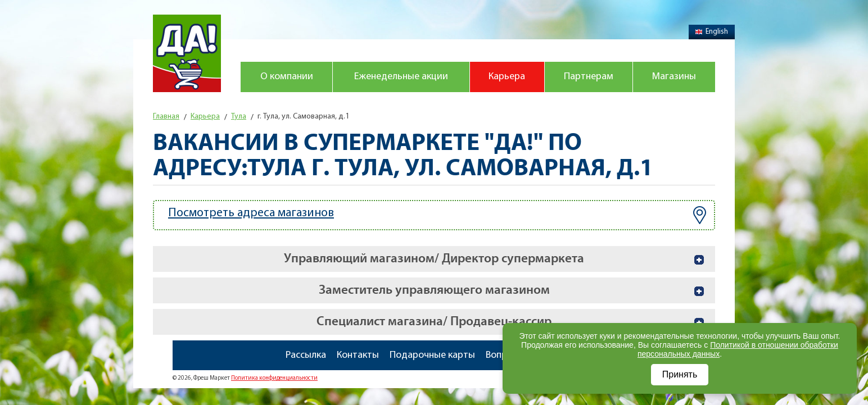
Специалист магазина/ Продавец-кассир (434, 322)
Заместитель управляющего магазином (434, 290)
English (712, 32)
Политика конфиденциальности (274, 378)
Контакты (358, 355)
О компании (287, 77)
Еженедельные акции (401, 77)
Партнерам (589, 77)
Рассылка (306, 355)
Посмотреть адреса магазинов (437, 215)
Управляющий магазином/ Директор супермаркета (434, 259)
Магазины (674, 77)
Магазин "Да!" (187, 53)
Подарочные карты (432, 355)
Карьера (507, 77)
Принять (680, 374)
